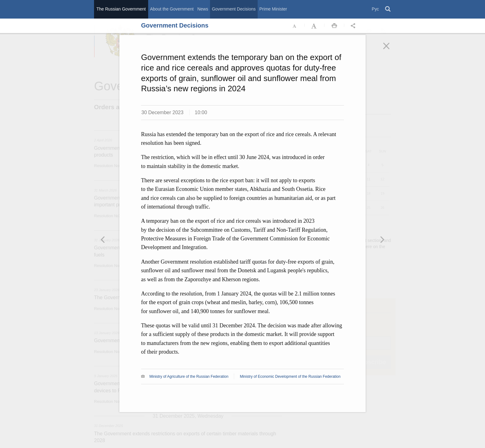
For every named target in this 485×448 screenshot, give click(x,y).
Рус (375, 9)
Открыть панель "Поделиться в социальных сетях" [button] (354, 26)
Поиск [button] (388, 9)
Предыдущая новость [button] (382, 239)
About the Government (172, 9)
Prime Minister (273, 9)
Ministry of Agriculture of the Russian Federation (189, 377)
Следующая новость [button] (103, 239)
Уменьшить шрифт (295, 26)
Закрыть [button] (391, 50)
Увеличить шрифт (315, 26)
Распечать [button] (334, 26)
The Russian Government (121, 9)
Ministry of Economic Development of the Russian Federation (290, 377)
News (203, 9)
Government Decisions (234, 9)
